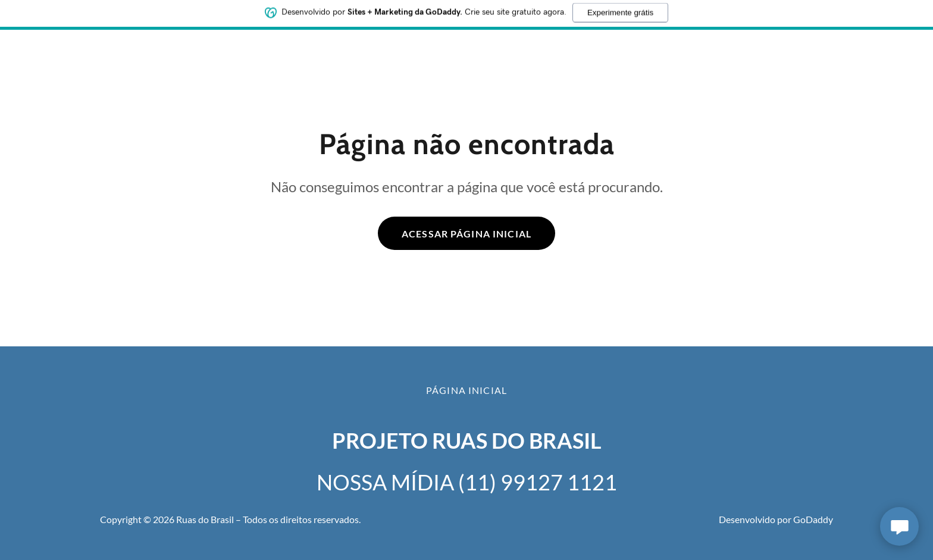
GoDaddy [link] (813, 519)
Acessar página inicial (467, 234)
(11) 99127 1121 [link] (538, 482)
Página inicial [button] (467, 390)
